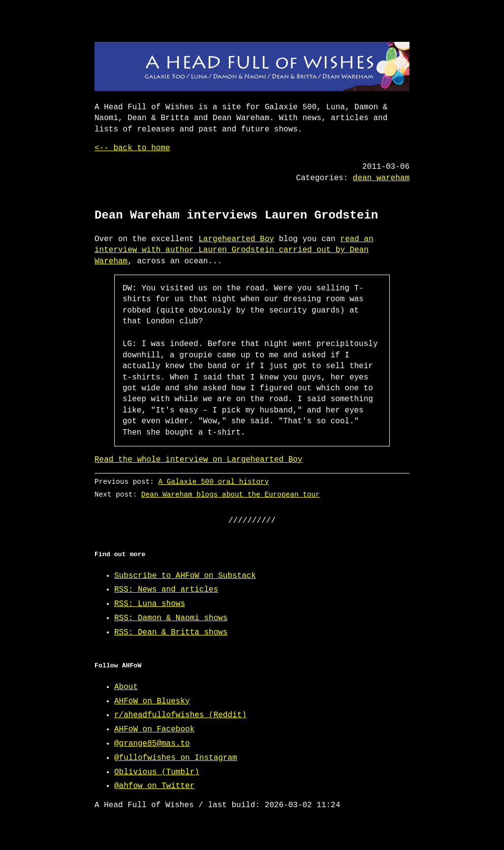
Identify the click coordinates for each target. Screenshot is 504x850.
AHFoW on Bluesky (152, 701)
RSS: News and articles (166, 590)
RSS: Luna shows (150, 604)
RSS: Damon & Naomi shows (171, 618)
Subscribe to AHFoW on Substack (185, 576)
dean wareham (381, 178)
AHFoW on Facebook (154, 729)
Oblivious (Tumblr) (157, 772)
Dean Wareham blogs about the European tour (231, 494)
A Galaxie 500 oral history (214, 482)
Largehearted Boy (236, 239)
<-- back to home (132, 148)
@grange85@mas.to (152, 744)
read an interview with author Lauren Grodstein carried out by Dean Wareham (234, 250)
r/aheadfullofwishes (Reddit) (180, 715)
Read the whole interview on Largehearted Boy (198, 460)
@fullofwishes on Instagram (176, 758)
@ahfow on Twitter (154, 786)
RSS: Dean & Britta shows (171, 632)
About (126, 687)
